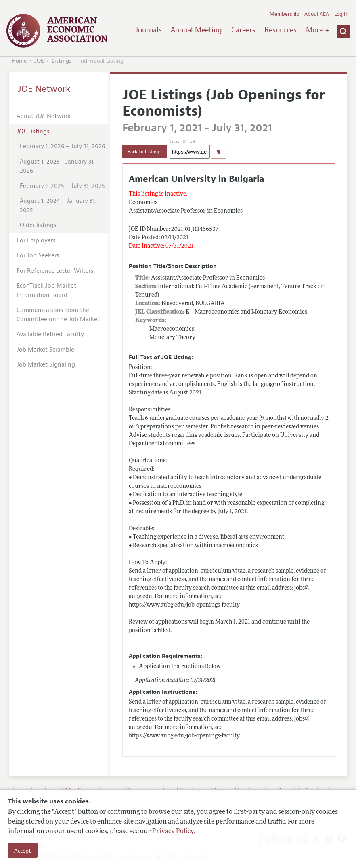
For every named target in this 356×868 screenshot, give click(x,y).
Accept (23, 851)
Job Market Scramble (45, 350)
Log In (341, 14)
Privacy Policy (173, 832)
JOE (39, 61)
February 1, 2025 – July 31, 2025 (62, 186)
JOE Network (44, 89)
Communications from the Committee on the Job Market (58, 315)
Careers (243, 30)
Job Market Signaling (46, 365)
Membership (285, 14)
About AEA (317, 14)
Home (19, 61)
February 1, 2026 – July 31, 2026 (62, 146)
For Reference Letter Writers (55, 271)
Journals (149, 30)
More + (318, 30)
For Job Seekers (38, 256)
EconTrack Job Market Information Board (46, 291)
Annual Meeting (196, 30)
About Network (44, 116)
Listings (62, 61)
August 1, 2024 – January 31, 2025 (58, 206)
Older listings (38, 225)
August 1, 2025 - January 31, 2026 (57, 166)
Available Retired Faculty (50, 334)
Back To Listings (144, 152)
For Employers (36, 241)
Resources (281, 30)
